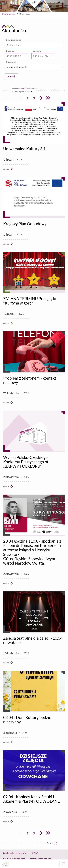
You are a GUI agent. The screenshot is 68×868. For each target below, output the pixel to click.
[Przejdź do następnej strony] (41, 98)
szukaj (11, 76)
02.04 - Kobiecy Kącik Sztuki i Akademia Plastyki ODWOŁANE (31, 799)
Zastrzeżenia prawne (40, 859)
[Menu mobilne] (63, 864)
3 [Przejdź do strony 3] (35, 98)
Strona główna (9, 14)
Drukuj (53, 843)
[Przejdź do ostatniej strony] (47, 98)
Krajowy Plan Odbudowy (25, 224)
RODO (35, 853)
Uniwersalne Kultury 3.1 (24, 149)
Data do (37, 51)
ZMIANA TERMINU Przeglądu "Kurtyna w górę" (30, 301)
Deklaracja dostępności (15, 853)
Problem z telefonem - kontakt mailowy (30, 380)
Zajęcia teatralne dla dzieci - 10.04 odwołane (33, 640)
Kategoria (11, 62)
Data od (10, 51)
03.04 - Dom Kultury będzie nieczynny (27, 720)
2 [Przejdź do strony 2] (28, 98)
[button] (25, 56)
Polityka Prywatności (14, 859)
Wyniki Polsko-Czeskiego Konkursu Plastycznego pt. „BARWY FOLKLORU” (26, 462)
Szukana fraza (13, 40)
